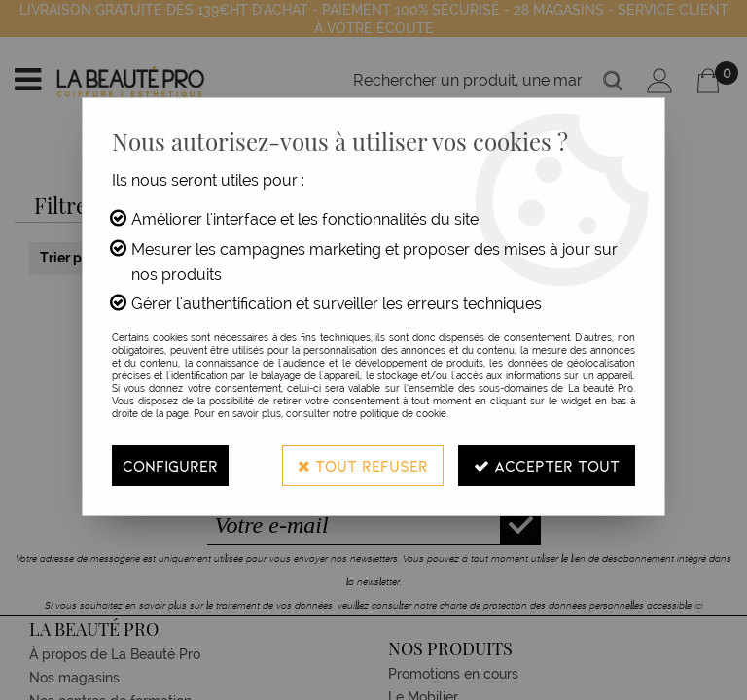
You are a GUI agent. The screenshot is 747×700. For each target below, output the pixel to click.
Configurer (170, 465)
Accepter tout (547, 465)
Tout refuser (363, 465)
